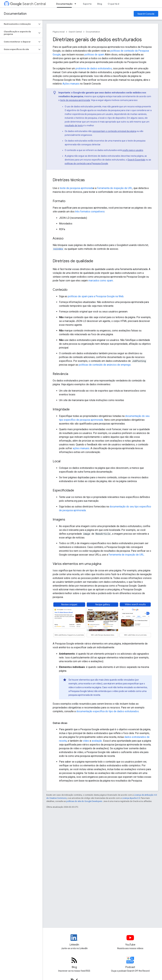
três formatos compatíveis (90, 212)
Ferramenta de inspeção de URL (114, 188)
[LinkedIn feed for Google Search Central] (74, 940)
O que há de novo (117, 4)
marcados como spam (101, 281)
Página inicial (59, 32)
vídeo (86, 741)
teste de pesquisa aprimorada (75, 100)
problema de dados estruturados (94, 68)
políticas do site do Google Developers (84, 801)
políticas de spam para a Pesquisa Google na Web (96, 296)
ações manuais (81, 448)
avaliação (97, 741)
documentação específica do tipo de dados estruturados (107, 711)
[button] (19, 24)
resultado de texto (74, 126)
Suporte (87, 4)
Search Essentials (136, 160)
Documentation (15, 14)
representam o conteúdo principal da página (114, 131)
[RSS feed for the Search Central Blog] (74, 963)
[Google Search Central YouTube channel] (130, 940)
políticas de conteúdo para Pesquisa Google (86, 163)
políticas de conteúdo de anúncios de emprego (105, 365)
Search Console (146, 14)
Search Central (28, 4)
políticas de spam (94, 55)
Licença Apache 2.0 (131, 798)
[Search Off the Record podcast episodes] (130, 963)
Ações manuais (71, 84)
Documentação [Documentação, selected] (64, 4)
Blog (100, 4)
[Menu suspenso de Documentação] (76, 4)
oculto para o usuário (133, 150)
